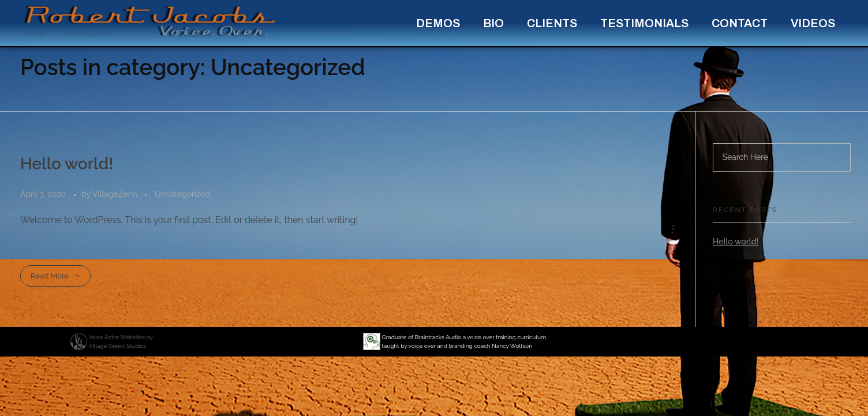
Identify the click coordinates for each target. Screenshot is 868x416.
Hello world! (67, 164)
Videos (813, 23)
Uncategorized (182, 194)
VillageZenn (116, 194)
